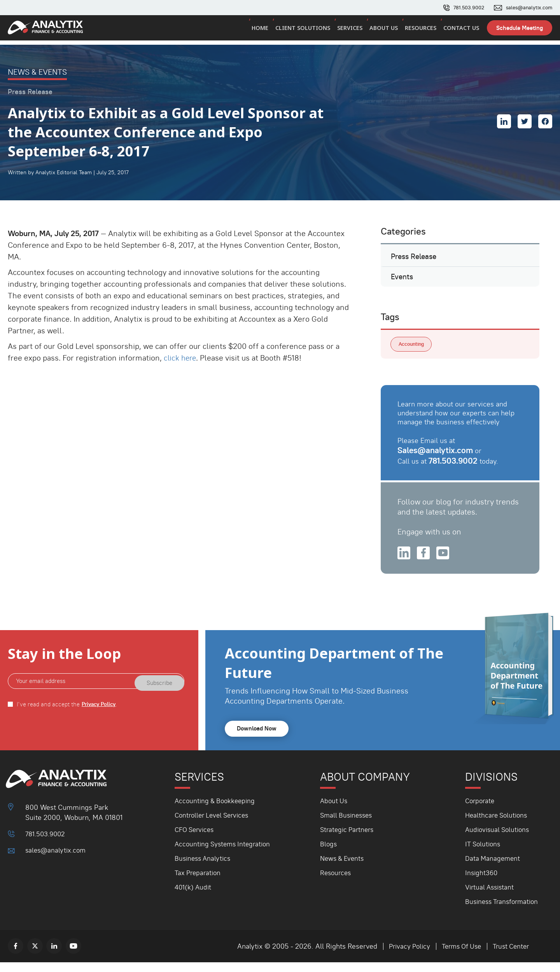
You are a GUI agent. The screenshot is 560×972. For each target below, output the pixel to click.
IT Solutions (484, 854)
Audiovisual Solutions (499, 839)
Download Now (258, 738)
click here (181, 358)
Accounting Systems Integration (225, 854)
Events (402, 282)
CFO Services (196, 839)
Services (353, 31)
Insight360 (482, 882)
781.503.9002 (464, 8)
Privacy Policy (100, 714)
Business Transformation (504, 911)
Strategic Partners (349, 839)
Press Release (416, 258)
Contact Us (462, 31)
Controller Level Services (214, 825)
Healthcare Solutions (498, 825)
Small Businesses (348, 825)
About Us (386, 31)
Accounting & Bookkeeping (217, 810)
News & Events (344, 868)
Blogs (329, 854)
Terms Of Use (458, 956)
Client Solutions (307, 31)
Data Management (493, 868)
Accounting (413, 352)
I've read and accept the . (69, 714)
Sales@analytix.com (437, 458)
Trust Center (510, 956)
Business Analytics (204, 868)
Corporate (481, 810)
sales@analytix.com (527, 8)
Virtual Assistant (491, 897)
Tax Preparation (199, 882)
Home (265, 31)
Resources (422, 31)
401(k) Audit (194, 897)
